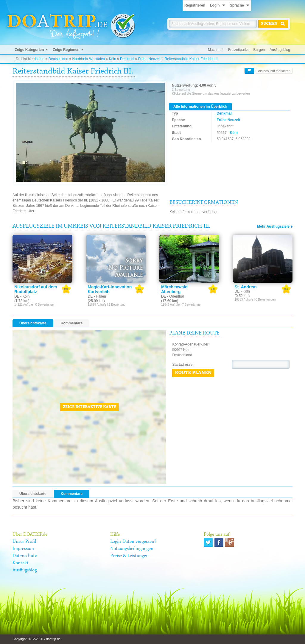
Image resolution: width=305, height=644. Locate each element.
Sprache (237, 5)
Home (40, 59)
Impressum (23, 549)
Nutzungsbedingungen (132, 549)
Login (215, 5)
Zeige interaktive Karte (90, 407)
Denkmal (127, 59)
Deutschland (58, 59)
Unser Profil (24, 542)
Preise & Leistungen (129, 556)
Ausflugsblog (280, 50)
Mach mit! (216, 50)
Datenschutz (25, 556)
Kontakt (21, 563)
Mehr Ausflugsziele (273, 226)
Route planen (193, 373)
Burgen (259, 50)
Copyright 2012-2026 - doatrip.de (36, 639)
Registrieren (195, 5)
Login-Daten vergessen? (133, 542)
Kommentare (72, 323)
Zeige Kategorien (29, 50)
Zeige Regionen (66, 50)
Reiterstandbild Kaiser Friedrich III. (192, 59)
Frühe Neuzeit (149, 59)
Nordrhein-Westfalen (88, 59)
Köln (113, 59)
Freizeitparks (238, 50)
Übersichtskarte (33, 323)
